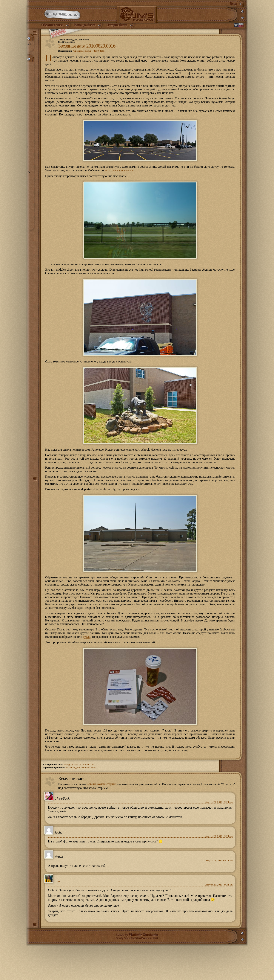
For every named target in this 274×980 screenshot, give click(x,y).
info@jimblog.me (62, 17)
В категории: (83, 56)
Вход (233, 4)
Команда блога (85, 29)
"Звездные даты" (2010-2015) (90, 56)
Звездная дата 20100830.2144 (80, 797)
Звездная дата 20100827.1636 (81, 800)
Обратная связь (52, 29)
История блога (117, 29)
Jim (57, 914)
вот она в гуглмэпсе (138, 180)
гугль (121, 667)
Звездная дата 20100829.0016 (87, 51)
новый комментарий (105, 817)
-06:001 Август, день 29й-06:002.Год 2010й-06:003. (75, 46)
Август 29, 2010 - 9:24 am (219, 835)
